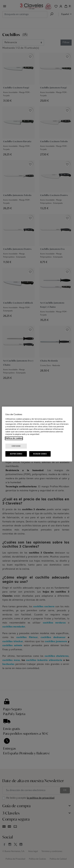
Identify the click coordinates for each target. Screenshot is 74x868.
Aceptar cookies (16, 454)
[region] (37, 434)
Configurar (16, 446)
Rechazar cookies (40, 454)
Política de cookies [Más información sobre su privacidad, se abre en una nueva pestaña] (14, 438)
